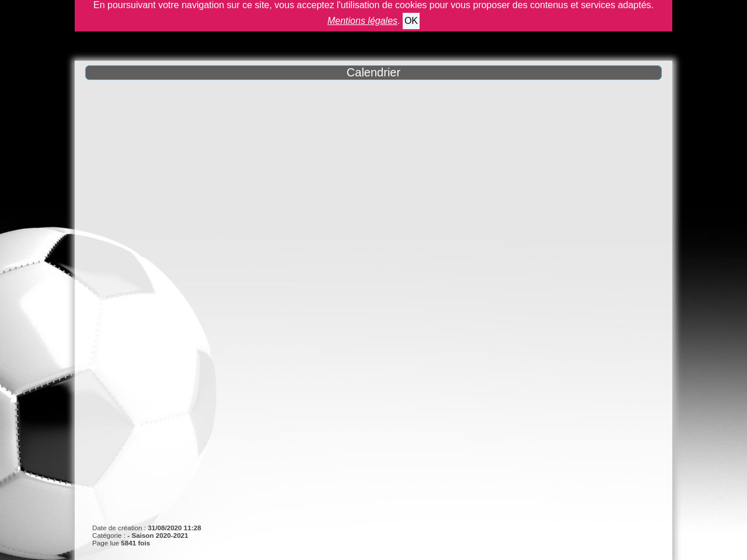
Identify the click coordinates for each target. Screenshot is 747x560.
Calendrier (373, 72)
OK (411, 21)
